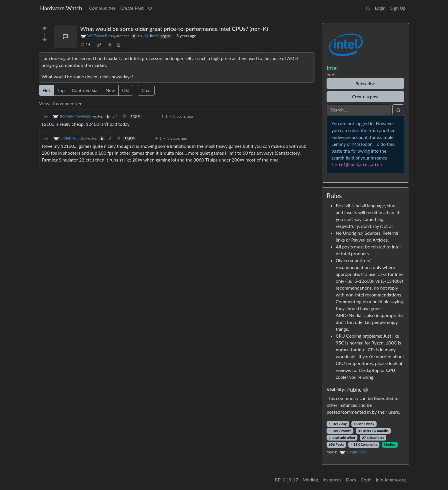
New (110, 90)
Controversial (85, 90)
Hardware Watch (61, 8)
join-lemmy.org (391, 480)
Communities (102, 8)
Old (126, 90)
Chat (146, 90)
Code (366, 480)
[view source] (119, 44)
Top (61, 90)
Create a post (365, 96)
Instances (332, 480)
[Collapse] (46, 116)
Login (380, 8)
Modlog (390, 444)
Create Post (132, 8)
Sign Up (398, 8)
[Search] (359, 110)
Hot (46, 90)
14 (85, 44)
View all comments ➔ (60, 103)
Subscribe (365, 83)
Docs (351, 480)
